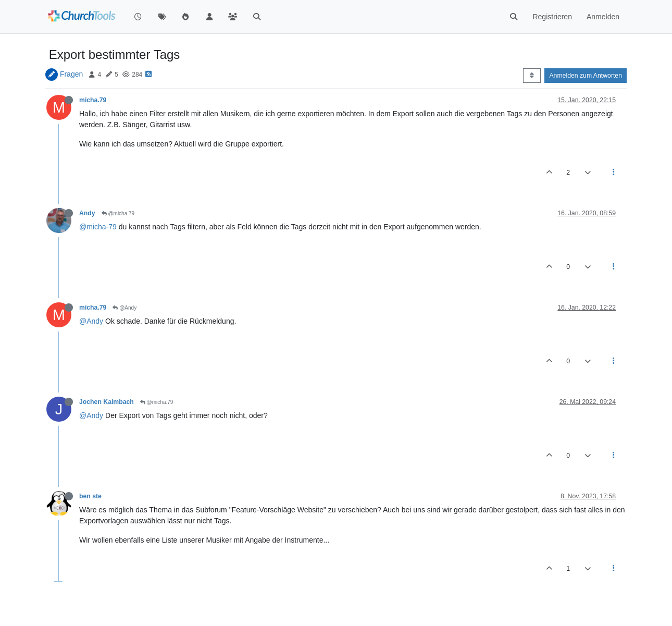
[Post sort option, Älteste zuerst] (532, 76)
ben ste (90, 496)
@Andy (125, 308)
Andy (87, 213)
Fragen (71, 74)
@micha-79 (98, 227)
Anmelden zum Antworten (586, 76)
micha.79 (93, 100)
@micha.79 (118, 213)
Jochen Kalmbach (107, 402)
